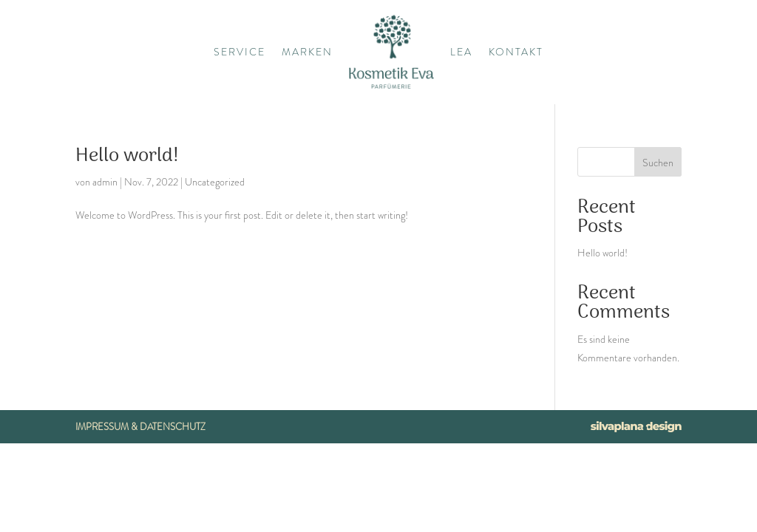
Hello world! (127, 156)
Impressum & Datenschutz (140, 427)
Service (240, 52)
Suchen (658, 163)
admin (105, 182)
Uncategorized (215, 182)
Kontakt (516, 52)
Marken (307, 52)
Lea (461, 52)
